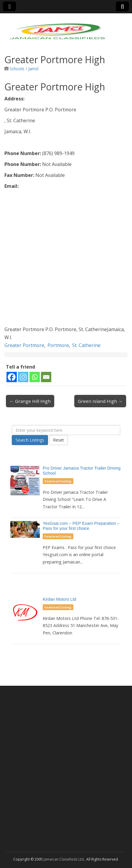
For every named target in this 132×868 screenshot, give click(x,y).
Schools (17, 69)
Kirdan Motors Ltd (60, 599)
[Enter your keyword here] (66, 430)
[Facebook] (12, 377)
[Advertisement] (66, 259)
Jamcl (33, 69)
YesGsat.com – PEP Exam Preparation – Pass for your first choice (81, 526)
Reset (58, 440)
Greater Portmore (24, 345)
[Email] (46, 377)
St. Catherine (86, 345)
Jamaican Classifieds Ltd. (64, 859)
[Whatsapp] (35, 377)
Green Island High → (100, 401)
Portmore (58, 345)
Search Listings (30, 440)
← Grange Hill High (30, 401)
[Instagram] (23, 377)
